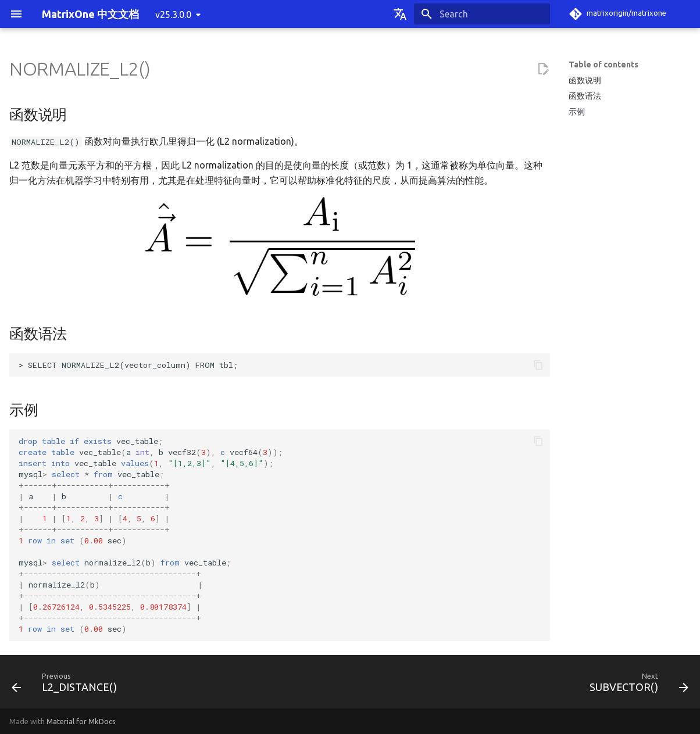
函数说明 (585, 80)
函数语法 (585, 96)
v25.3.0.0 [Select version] (173, 15)
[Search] (482, 14)
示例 (577, 112)
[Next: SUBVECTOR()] (635, 685)
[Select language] (400, 14)
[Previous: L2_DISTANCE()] (68, 685)
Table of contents (603, 65)
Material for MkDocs (81, 721)
